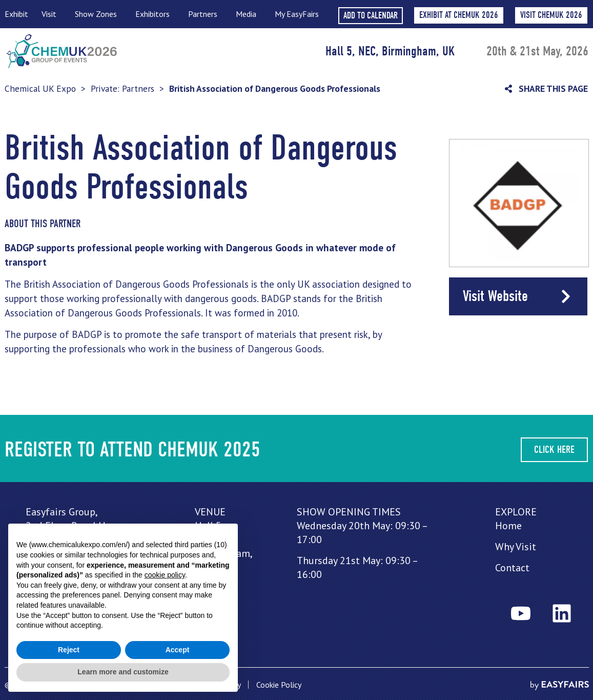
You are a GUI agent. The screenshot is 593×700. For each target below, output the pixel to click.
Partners (205, 14)
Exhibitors (155, 14)
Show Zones (98, 14)
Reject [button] (69, 650)
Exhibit (16, 14)
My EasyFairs (297, 14)
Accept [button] (178, 650)
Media (249, 14)
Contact (512, 568)
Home (508, 526)
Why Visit (516, 547)
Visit (52, 14)
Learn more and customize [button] (123, 672)
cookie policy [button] (165, 575)
